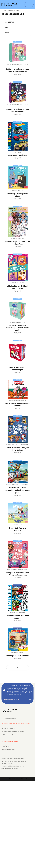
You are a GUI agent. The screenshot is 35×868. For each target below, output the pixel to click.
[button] (12, 22)
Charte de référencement (10, 769)
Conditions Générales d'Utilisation (13, 766)
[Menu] (29, 5)
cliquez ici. (20, 695)
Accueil (4, 11)
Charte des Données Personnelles (13, 759)
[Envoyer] (30, 699)
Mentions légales (7, 764)
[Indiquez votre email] (15, 699)
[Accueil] (9, 4)
